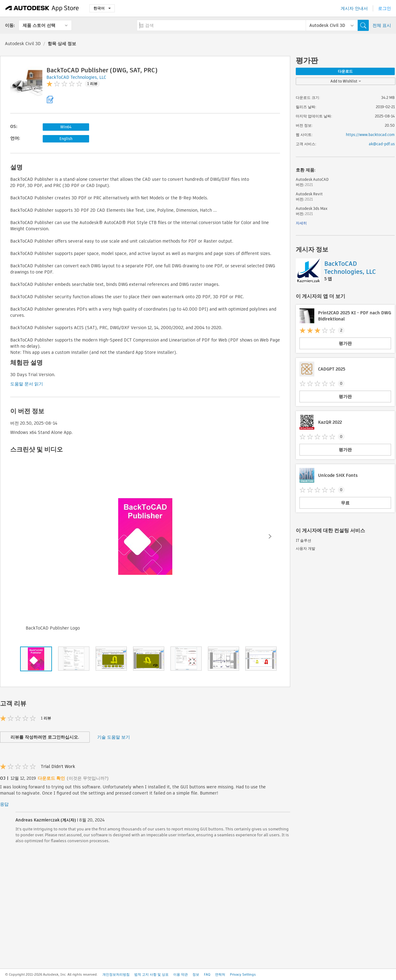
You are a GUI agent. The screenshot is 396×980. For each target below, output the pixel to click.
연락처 (220, 974)
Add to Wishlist (346, 81)
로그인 (385, 8)
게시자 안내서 (354, 8)
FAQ (207, 974)
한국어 (102, 8)
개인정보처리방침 (116, 974)
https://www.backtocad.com (370, 135)
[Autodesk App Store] (42, 8)
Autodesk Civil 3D (23, 44)
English (66, 139)
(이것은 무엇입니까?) (88, 778)
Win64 (66, 127)
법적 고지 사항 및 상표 (151, 974)
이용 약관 (181, 974)
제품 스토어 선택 (39, 25)
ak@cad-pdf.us (382, 144)
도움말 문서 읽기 (27, 384)
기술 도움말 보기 (114, 737)
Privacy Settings (243, 974)
